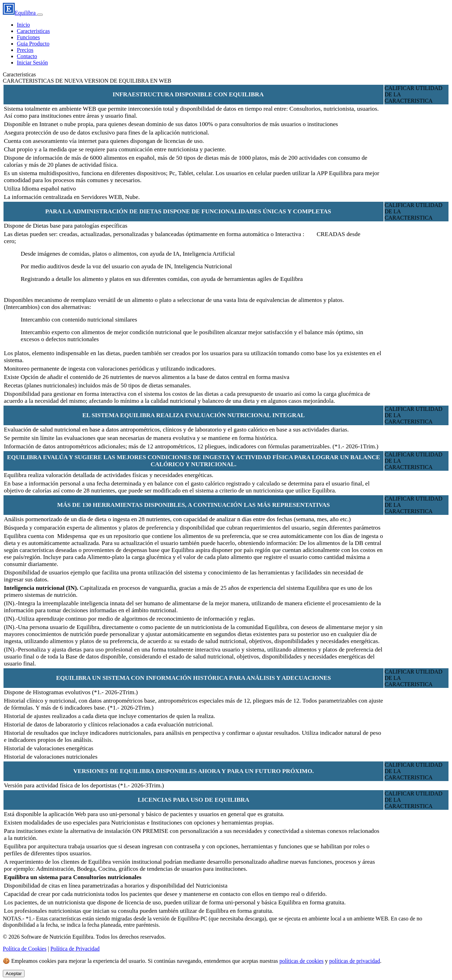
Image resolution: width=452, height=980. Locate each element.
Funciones (28, 37)
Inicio (23, 25)
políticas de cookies (302, 961)
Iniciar (32, 63)
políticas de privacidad (355, 961)
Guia (33, 44)
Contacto (27, 56)
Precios (25, 50)
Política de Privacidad (75, 949)
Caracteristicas (33, 31)
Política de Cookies (25, 949)
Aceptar (14, 974)
